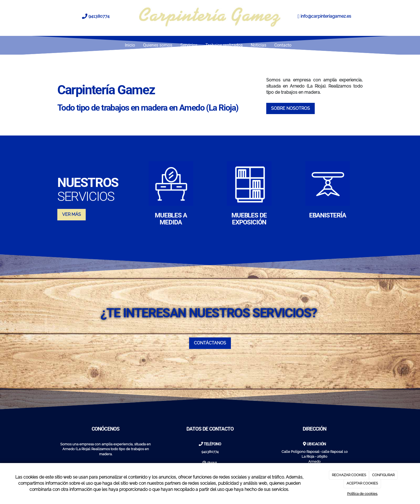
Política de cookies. (362, 494)
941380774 (99, 16)
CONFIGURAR (383, 475)
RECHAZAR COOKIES (349, 475)
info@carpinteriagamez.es (326, 16)
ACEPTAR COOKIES (362, 483)
